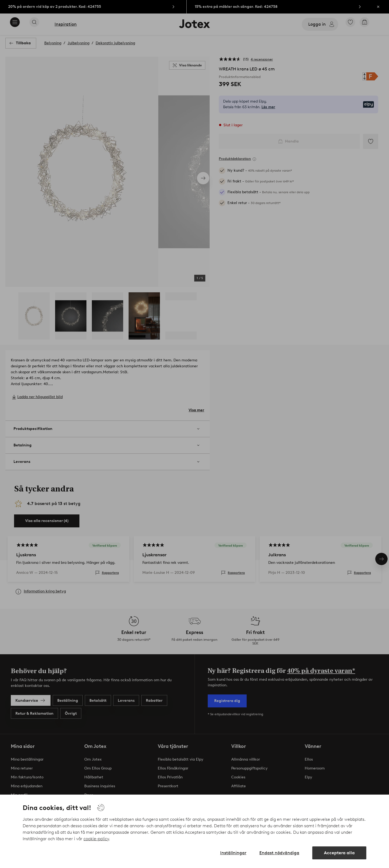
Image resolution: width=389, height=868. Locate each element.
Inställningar (233, 853)
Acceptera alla (339, 853)
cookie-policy (96, 839)
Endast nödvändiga (279, 853)
